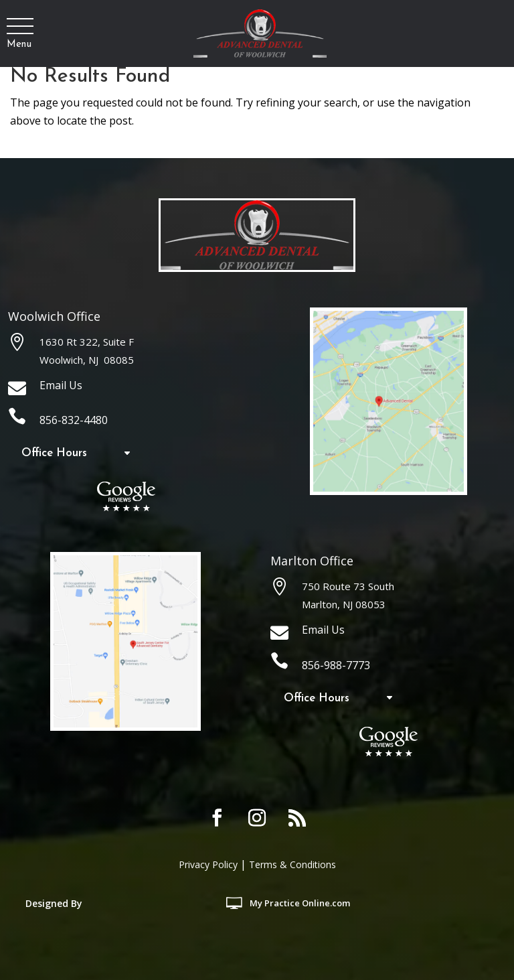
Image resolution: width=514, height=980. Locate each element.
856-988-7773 (336, 665)
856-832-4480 (74, 420)
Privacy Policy (208, 864)
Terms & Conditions (292, 864)
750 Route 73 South (348, 586)
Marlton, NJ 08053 (344, 604)
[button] (19, 27)
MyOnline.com (301, 903)
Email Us (61, 385)
